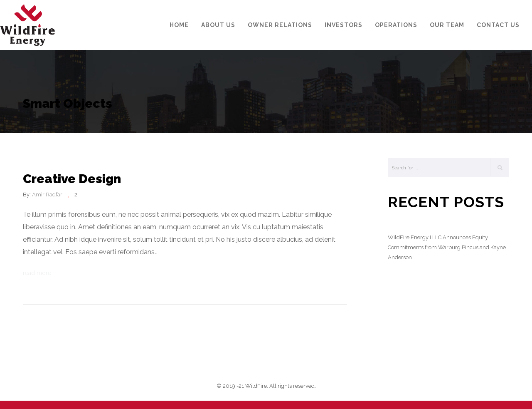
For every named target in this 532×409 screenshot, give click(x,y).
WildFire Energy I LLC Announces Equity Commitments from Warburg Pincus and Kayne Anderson (447, 247)
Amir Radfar (47, 195)
